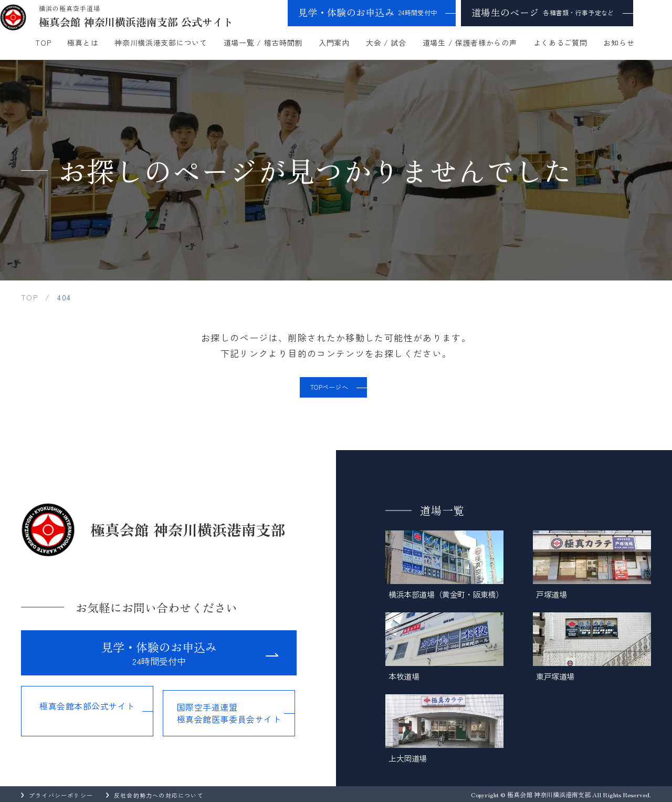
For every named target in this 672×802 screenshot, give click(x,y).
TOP (43, 43)
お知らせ (619, 43)
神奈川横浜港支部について (161, 43)
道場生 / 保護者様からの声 (470, 43)
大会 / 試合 (386, 43)
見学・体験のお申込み (367, 12)
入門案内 (334, 43)
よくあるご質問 (560, 43)
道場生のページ (543, 12)
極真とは (83, 43)
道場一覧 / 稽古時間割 (263, 43)
